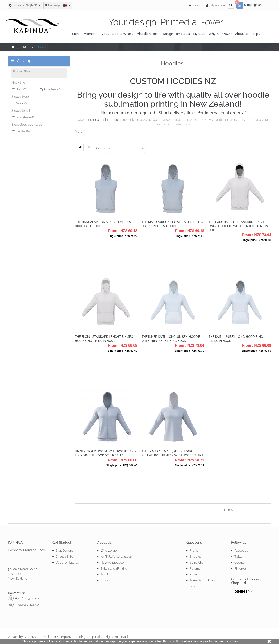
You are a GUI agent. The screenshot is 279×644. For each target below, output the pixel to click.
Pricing (194, 551)
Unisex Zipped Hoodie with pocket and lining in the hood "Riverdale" (105, 453)
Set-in (21, 105)
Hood (21, 91)
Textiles (106, 574)
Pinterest (240, 569)
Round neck (52, 91)
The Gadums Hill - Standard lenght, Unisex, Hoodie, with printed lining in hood (238, 226)
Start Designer (65, 551)
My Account (216, 5)
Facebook (241, 551)
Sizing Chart (197, 562)
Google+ (240, 562)
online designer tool (104, 120)
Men (26, 47)
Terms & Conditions (203, 580)
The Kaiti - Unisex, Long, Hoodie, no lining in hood (236, 339)
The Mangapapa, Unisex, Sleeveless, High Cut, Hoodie (103, 224)
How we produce (112, 562)
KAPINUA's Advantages (116, 557)
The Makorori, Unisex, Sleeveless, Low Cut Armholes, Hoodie (173, 224)
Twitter (239, 557)
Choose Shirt (64, 557)
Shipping (196, 557)
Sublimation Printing (114, 569)
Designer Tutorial (67, 562)
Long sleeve (25, 119)
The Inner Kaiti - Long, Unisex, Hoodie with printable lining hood (171, 339)
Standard (23, 133)
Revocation (197, 574)
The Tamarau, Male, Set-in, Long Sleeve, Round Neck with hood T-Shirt (173, 453)
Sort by (100, 148)
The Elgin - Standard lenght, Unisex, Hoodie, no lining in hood (104, 339)
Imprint (194, 586)
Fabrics (105, 580)
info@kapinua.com (28, 604)
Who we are (109, 551)
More (79, 132)
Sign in (196, 5)
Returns (195, 569)
